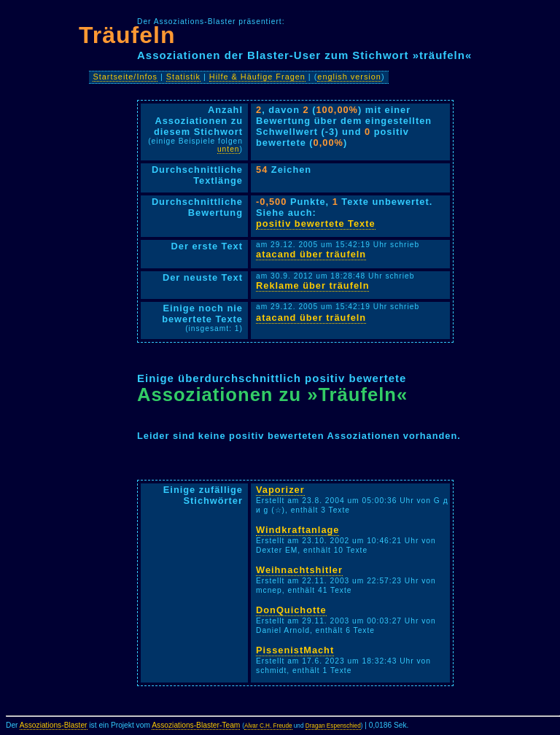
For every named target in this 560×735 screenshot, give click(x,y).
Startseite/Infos (125, 77)
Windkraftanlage (297, 530)
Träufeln (127, 35)
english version (349, 77)
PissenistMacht (295, 650)
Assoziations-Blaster (54, 725)
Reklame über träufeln (312, 285)
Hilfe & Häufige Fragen (257, 77)
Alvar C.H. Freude (268, 726)
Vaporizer (280, 490)
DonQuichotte (291, 610)
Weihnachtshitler (299, 570)
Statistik (183, 77)
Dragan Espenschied (333, 726)
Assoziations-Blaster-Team (196, 725)
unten (229, 149)
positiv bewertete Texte (316, 223)
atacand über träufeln (311, 254)
